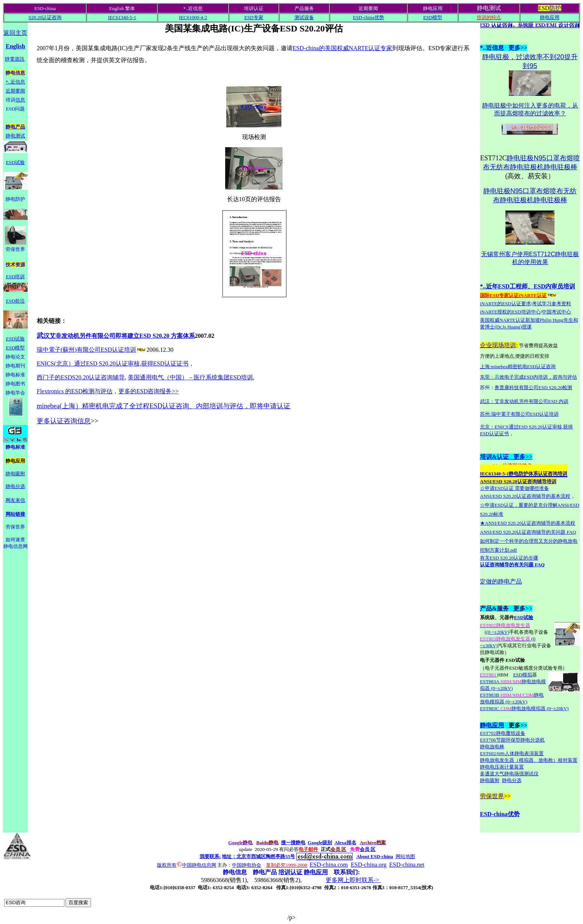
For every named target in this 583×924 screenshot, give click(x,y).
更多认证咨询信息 (64, 421)
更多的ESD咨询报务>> (148, 391)
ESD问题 (16, 109)
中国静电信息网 (199, 865)
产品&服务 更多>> (506, 608)
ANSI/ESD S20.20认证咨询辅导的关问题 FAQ (528, 532)
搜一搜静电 (293, 843)
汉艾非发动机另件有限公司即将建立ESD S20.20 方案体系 (116, 336)
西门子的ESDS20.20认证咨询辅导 (81, 377)
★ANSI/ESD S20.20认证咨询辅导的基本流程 (528, 523)
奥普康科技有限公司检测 (533, 387)
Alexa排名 (345, 843)
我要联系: (210, 856)
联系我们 (346, 872)
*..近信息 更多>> (504, 48)
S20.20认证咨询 (45, 17)
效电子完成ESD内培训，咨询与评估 (538, 377)
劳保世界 (492, 796)
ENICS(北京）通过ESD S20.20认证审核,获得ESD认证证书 (113, 363)
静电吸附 (15, 474)
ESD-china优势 (368, 17)
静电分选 (15, 486)
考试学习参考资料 (552, 304)
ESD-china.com (329, 865)
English (15, 46)
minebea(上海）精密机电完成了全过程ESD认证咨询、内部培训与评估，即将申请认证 (164, 406)
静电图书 (15, 384)
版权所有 (167, 865)
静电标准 (15, 375)
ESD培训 (16, 277)
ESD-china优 (497, 814)
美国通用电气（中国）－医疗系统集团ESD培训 (190, 377)
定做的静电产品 (501, 581)
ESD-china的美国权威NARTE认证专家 (343, 48)
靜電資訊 (15, 59)
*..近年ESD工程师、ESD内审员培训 (528, 286)
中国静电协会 (247, 865)
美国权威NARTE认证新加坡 (510, 320)
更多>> (520, 457)
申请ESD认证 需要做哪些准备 (517, 488)
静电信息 (15, 73)
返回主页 (15, 33)
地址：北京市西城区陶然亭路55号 (258, 856)
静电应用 (550, 17)
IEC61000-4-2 (193, 17)
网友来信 (15, 500)
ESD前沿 (16, 301)
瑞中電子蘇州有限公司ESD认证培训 (92, 350)
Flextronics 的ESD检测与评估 (75, 391)
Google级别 (320, 843)
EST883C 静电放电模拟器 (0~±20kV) (524, 708)
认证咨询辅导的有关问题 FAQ (512, 565)
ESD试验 (16, 162)
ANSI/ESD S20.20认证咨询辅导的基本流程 (525, 496)
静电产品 (15, 127)
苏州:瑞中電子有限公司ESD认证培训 (519, 414)
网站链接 (15, 514)
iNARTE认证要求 (505, 304)
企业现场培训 (498, 345)
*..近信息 (15, 82)
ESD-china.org (368, 865)
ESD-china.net (407, 865)
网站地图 (405, 856)
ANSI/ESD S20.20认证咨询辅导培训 (518, 481)
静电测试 (15, 136)
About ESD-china (375, 856)
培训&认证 (494, 457)
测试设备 (304, 17)
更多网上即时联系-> (353, 880)
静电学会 (15, 393)
